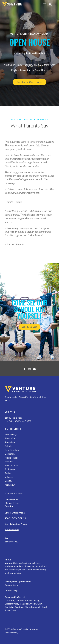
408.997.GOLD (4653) (16, 518)
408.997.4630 (12, 529)
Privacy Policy (11, 633)
